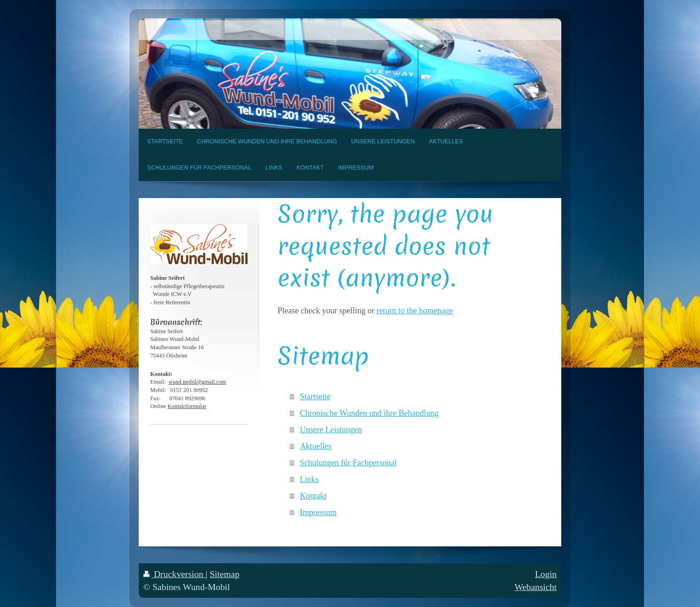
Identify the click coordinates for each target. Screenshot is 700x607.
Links (309, 479)
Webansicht (536, 587)
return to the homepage (415, 311)
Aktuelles (316, 446)
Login (546, 574)
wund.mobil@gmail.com (198, 382)
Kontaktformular (187, 406)
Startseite (315, 397)
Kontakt (313, 496)
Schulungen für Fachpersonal (348, 463)
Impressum (318, 512)
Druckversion (175, 574)
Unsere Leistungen (331, 430)
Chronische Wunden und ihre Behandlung (369, 413)
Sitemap (224, 574)
